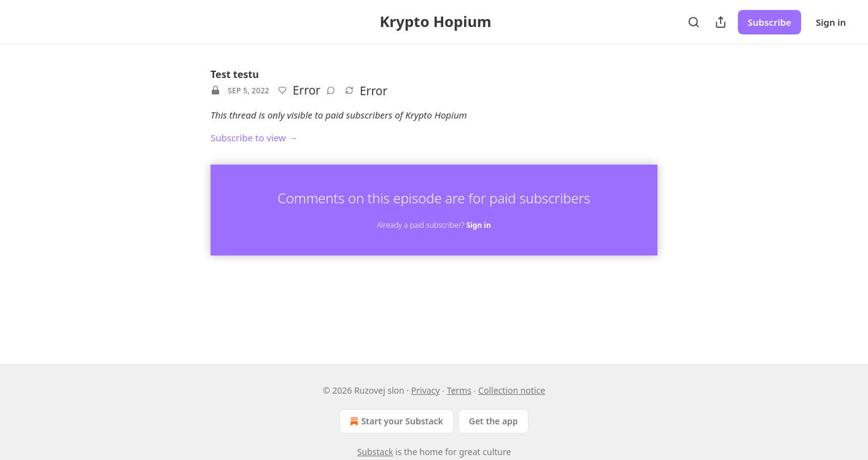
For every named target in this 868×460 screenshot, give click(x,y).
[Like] (282, 90)
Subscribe (769, 22)
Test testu (235, 74)
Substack (375, 452)
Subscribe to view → (254, 138)
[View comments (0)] (331, 90)
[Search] (694, 22)
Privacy (426, 390)
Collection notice (512, 390)
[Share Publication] (721, 22)
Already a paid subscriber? (434, 225)
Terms (459, 390)
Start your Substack (395, 421)
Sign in (831, 22)
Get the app (494, 421)
